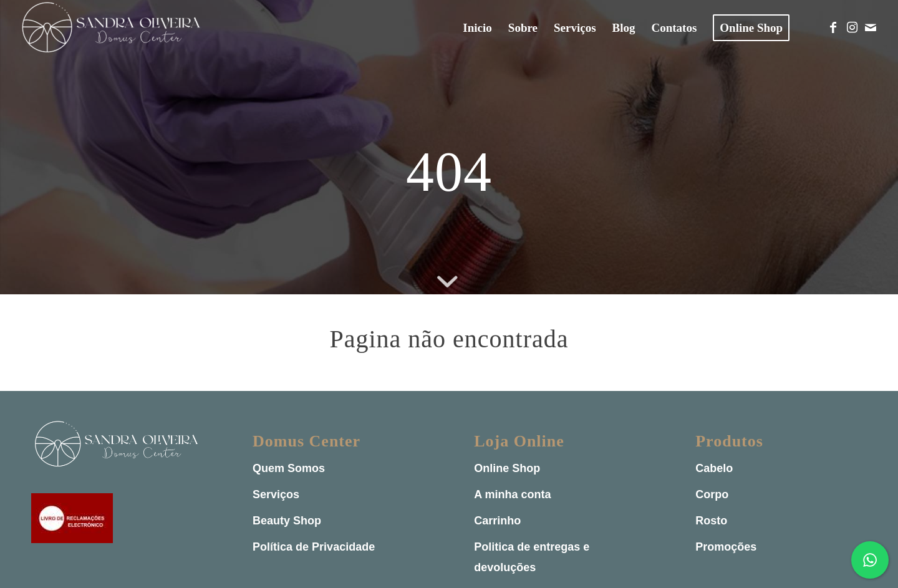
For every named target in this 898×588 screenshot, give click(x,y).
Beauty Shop (287, 521)
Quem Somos (289, 468)
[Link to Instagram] (852, 27)
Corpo (712, 494)
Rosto (711, 521)
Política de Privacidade (314, 547)
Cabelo (714, 468)
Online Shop (507, 468)
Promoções (726, 547)
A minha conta (512, 494)
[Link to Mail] (871, 27)
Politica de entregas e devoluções (532, 557)
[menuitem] (477, 28)
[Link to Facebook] (833, 27)
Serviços (276, 494)
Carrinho (497, 521)
